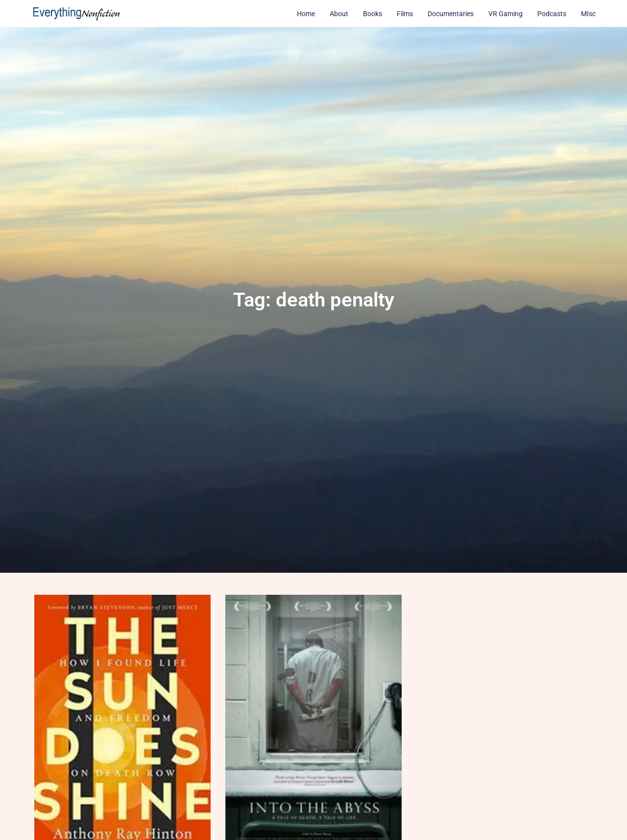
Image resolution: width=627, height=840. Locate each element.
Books (373, 14)
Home (306, 14)
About (339, 14)
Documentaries (451, 14)
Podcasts (552, 14)
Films (405, 14)
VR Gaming (506, 14)
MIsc (588, 14)
